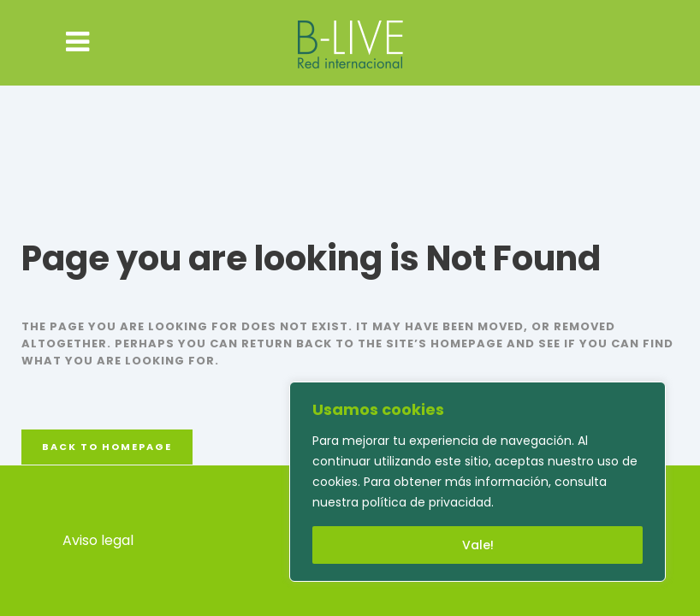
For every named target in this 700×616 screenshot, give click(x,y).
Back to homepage (107, 447)
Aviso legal (98, 541)
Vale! (478, 545)
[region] (478, 482)
